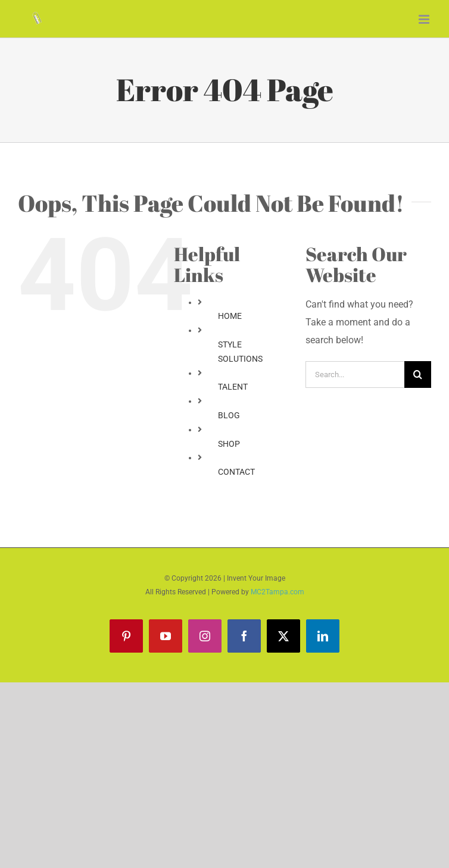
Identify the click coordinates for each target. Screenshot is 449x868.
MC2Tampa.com (277, 592)
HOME (230, 316)
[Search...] (355, 375)
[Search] (418, 375)
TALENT (233, 387)
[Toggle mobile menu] (425, 19)
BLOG (229, 415)
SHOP (229, 444)
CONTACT (236, 472)
